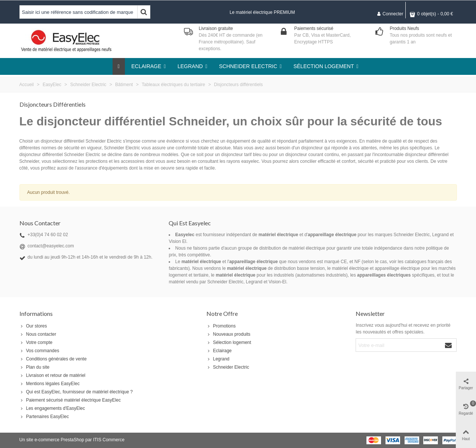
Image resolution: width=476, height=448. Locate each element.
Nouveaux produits (228, 334)
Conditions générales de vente (53, 359)
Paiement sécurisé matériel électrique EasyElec (70, 400)
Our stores (33, 326)
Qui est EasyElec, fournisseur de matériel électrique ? (76, 392)
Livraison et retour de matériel (53, 375)
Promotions (221, 326)
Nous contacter (38, 334)
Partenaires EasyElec (44, 417)
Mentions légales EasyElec (50, 384)
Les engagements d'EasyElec (52, 408)
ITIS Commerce (109, 440)
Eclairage (219, 351)
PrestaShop (72, 440)
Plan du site (35, 367)
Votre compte (36, 342)
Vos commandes (39, 351)
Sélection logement (229, 342)
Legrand (218, 359)
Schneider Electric (228, 367)
